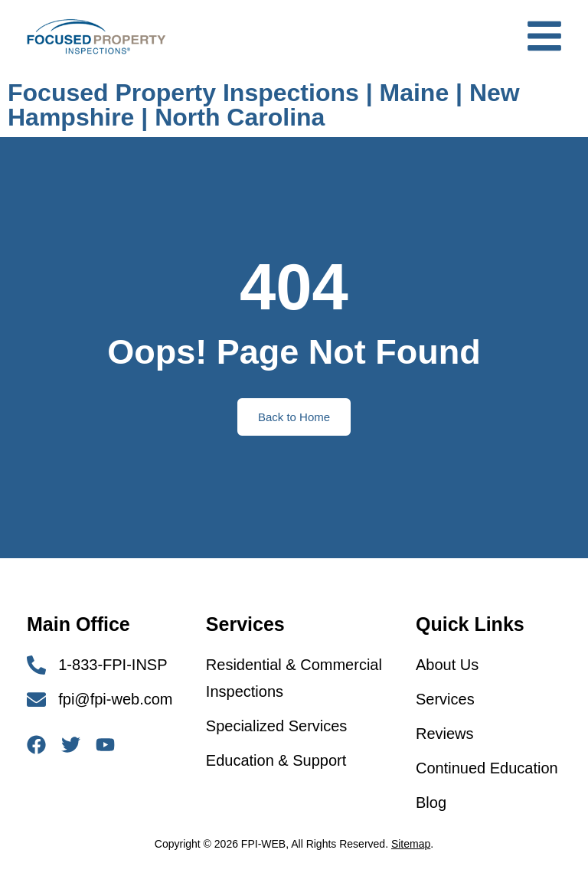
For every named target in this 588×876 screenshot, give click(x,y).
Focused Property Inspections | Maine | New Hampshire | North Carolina (264, 105)
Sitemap (411, 844)
